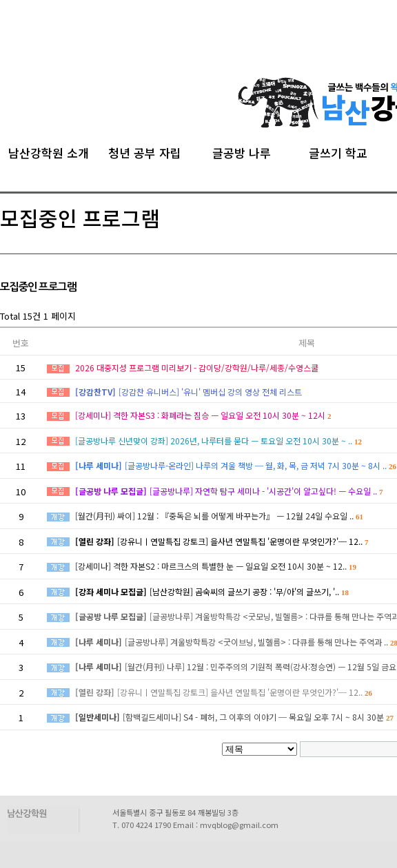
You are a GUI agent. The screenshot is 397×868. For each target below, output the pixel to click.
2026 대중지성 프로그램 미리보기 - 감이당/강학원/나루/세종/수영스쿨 (197, 368)
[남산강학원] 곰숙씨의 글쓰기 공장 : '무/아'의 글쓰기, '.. (249, 591)
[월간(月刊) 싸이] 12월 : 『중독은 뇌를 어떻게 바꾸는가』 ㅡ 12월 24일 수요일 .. (219, 516)
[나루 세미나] (99, 465)
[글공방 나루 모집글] (111, 491)
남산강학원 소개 (49, 151)
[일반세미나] (98, 717)
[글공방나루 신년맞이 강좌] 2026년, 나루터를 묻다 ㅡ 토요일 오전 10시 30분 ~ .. (218, 441)
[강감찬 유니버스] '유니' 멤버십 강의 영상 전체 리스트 (210, 392)
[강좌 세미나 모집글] (111, 591)
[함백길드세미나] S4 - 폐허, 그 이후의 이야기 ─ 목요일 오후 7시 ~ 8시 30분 (258, 717)
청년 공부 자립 (145, 151)
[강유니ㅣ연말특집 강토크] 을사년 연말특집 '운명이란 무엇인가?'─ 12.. (243, 541)
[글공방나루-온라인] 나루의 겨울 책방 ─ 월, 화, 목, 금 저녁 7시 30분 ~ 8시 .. (261, 465)
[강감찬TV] (95, 392)
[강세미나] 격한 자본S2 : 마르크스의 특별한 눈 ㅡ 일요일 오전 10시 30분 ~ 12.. (216, 566)
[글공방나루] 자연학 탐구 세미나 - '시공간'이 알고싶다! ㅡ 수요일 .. (266, 491)
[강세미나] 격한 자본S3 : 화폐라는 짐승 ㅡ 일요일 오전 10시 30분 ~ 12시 (203, 415)
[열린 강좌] (95, 541)
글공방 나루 (242, 151)
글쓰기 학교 (338, 151)
